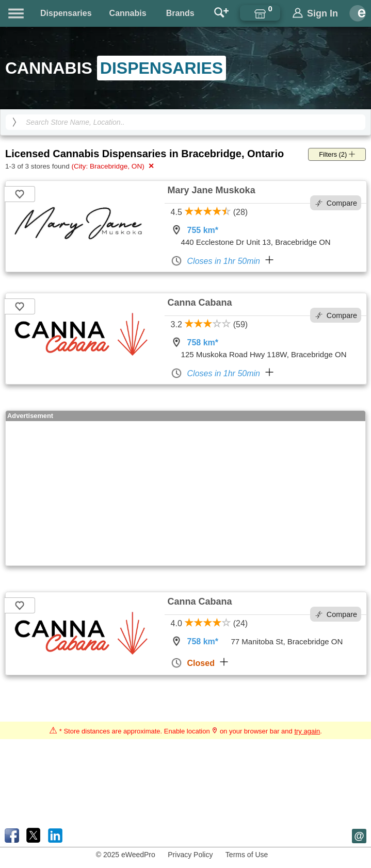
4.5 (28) (209, 212)
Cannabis (128, 13)
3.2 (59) (209, 324)
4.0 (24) (209, 623)
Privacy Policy (190, 855)
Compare (336, 203)
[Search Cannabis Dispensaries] (185, 122)
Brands (180, 13)
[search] (14, 122)
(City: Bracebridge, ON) (113, 166)
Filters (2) (337, 154)
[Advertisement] (185, 493)
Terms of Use (247, 855)
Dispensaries (66, 13)
